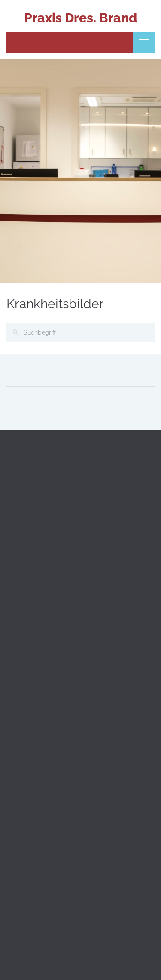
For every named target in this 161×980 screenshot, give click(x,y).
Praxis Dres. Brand (81, 18)
